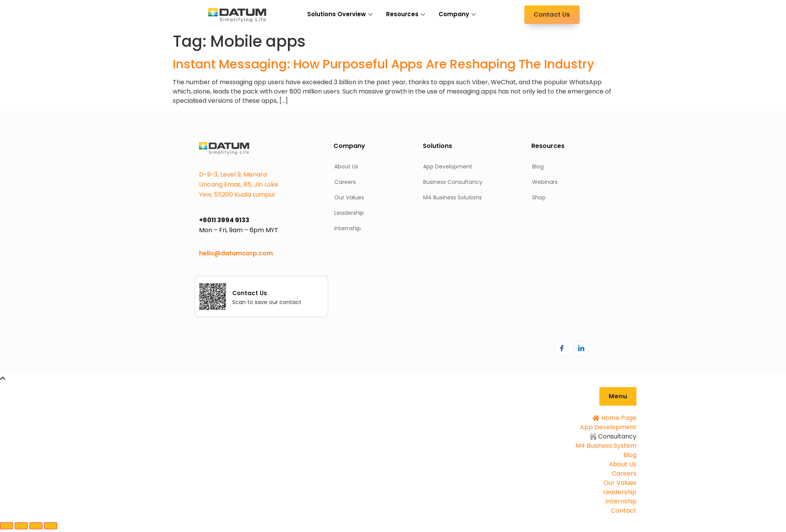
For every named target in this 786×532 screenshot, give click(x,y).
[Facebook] (562, 348)
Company (458, 14)
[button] (618, 396)
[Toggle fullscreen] (21, 526)
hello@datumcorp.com (236, 253)
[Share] (36, 526)
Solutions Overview (341, 14)
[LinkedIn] (581, 348)
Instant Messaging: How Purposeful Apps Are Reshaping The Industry (384, 64)
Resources (407, 14)
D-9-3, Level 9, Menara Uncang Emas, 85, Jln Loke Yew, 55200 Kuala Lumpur (239, 184)
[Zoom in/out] (7, 526)
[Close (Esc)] (51, 526)
